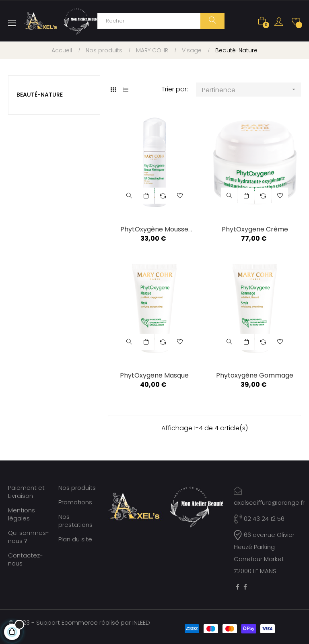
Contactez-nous (26, 559)
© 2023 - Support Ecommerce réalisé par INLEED (79, 622)
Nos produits (77, 488)
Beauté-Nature (40, 95)
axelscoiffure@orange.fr (269, 503)
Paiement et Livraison (26, 492)
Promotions (75, 502)
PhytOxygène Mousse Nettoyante (154, 229)
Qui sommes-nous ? (29, 537)
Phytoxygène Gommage (255, 375)
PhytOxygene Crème (255, 229)
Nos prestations (75, 521)
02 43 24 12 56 (259, 519)
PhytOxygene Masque (154, 375)
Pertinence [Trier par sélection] (251, 90)
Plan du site (75, 539)
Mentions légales (22, 514)
